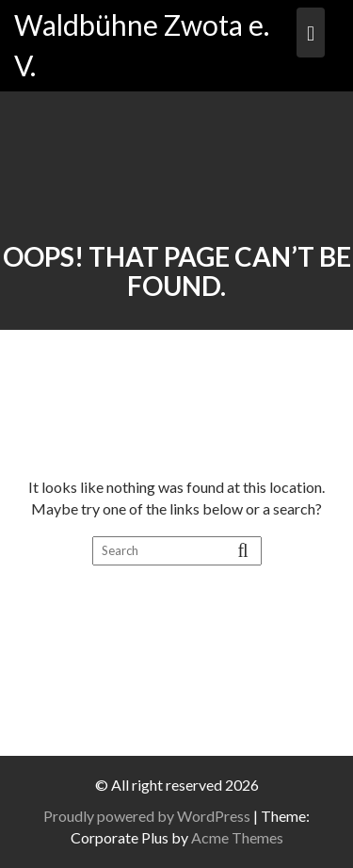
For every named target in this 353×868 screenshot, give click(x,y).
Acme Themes (237, 837)
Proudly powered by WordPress (147, 816)
